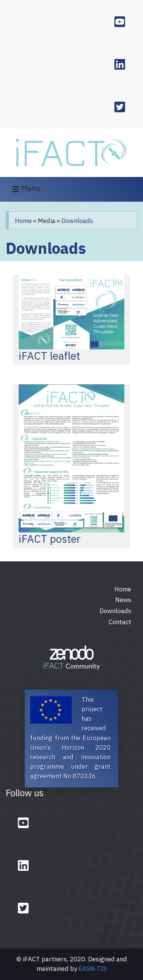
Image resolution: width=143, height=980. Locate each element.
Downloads (77, 221)
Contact (120, 622)
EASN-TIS (93, 969)
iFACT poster (50, 539)
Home (23, 221)
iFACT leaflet (49, 356)
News (123, 600)
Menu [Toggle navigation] (27, 189)
